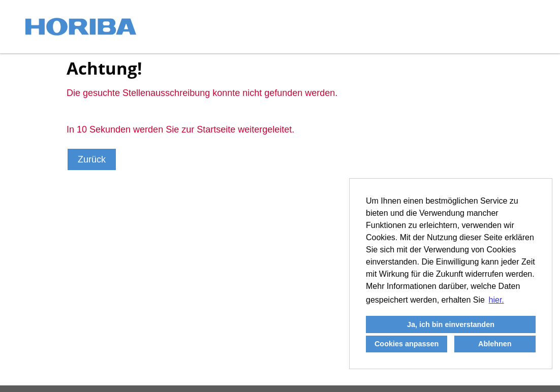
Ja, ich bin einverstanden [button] (451, 324)
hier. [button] (496, 300)
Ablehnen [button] (495, 344)
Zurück (92, 159)
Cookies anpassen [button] (407, 344)
